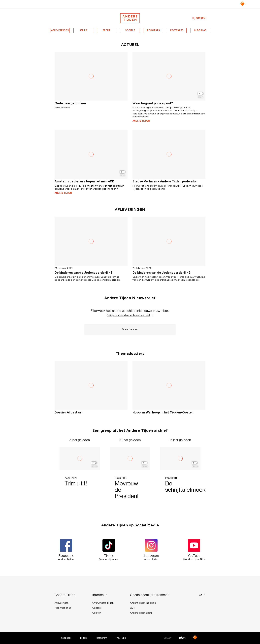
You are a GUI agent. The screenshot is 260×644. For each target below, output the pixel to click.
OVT (132, 608)
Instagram (101, 638)
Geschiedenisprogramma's (150, 595)
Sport (107, 30)
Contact (97, 608)
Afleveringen (60, 30)
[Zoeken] (194, 18)
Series (83, 30)
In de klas (200, 30)
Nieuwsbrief (61, 608)
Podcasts (153, 30)
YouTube (121, 638)
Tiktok (83, 638)
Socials (130, 30)
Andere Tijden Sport (141, 613)
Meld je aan (130, 329)
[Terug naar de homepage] (130, 18)
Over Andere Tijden (103, 603)
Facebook (65, 638)
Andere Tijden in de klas (143, 603)
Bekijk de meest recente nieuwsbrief (128, 315)
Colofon (97, 613)
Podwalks (177, 30)
